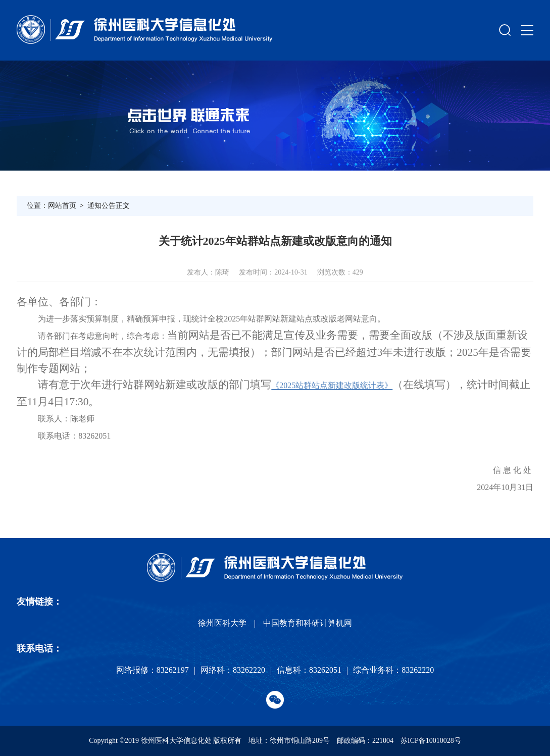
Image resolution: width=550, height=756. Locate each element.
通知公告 (102, 206)
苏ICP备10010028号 (431, 741)
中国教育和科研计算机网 (308, 623)
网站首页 (62, 206)
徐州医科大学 (222, 623)
